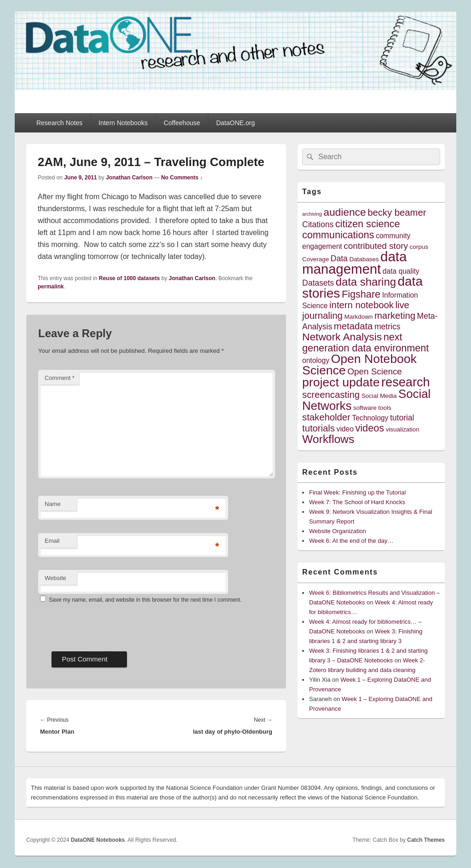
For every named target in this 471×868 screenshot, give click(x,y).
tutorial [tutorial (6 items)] (402, 418)
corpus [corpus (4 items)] (419, 247)
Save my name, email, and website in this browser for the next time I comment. (145, 600)
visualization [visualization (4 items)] (403, 429)
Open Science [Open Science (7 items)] (375, 371)
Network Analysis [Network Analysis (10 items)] (342, 337)
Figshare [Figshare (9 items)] (361, 294)
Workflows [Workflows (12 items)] (328, 439)
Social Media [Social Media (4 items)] (379, 396)
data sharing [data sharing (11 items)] (366, 282)
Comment (60, 378)
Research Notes (59, 123)
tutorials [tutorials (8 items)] (319, 428)
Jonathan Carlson (129, 178)
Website (55, 578)
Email (52, 541)
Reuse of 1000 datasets (129, 278)
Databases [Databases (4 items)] (364, 259)
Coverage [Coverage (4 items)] (316, 259)
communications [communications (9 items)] (338, 235)
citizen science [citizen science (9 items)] (368, 224)
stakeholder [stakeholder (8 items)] (326, 417)
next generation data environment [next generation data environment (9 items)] (365, 342)
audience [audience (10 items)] (345, 212)
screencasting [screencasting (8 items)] (331, 395)
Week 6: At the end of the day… (351, 541)
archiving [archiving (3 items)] (312, 214)
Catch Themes (426, 840)
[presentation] (108, 624)
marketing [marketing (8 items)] (395, 316)
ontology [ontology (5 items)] (316, 360)
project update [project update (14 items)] (341, 382)
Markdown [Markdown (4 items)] (359, 317)
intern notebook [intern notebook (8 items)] (362, 305)
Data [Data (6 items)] (339, 259)
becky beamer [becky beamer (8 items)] (397, 213)
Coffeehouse (182, 123)
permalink (51, 287)
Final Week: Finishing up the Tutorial (357, 492)
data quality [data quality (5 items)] (401, 271)
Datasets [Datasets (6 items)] (318, 283)
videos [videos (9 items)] (370, 428)
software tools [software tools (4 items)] (372, 408)
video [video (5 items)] (345, 429)
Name (53, 504)
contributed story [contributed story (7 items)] (376, 246)
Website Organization (338, 531)
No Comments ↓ (182, 178)
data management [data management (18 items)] (354, 263)
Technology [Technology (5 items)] (370, 418)
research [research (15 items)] (406, 382)
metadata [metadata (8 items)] (353, 326)
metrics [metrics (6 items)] (387, 327)
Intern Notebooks (123, 123)
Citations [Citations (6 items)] (318, 224)
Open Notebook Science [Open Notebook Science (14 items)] (359, 365)
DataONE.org (235, 123)
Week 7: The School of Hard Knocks (357, 502)
